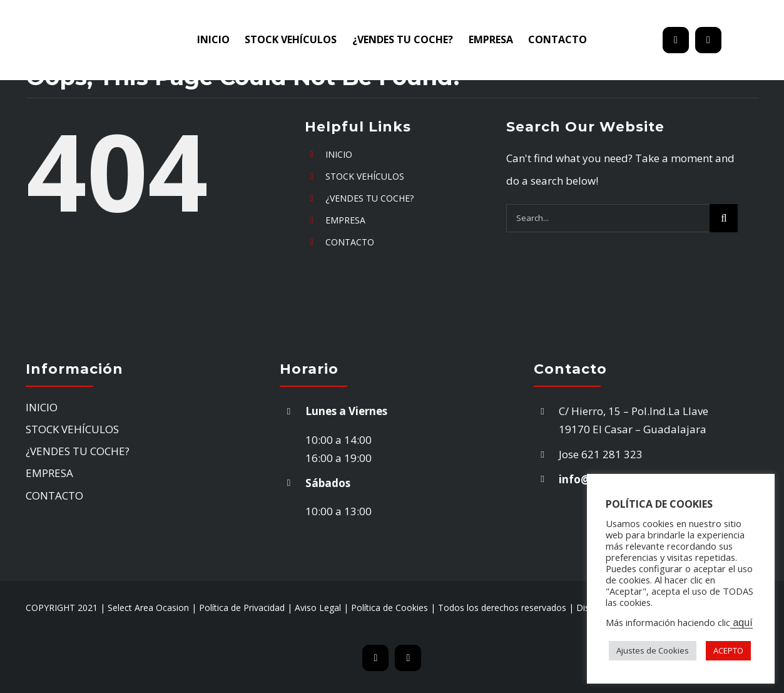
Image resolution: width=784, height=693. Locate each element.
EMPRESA (345, 220)
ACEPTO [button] (728, 650)
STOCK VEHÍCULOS (365, 176)
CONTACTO (350, 242)
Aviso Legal (318, 608)
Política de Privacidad (242, 608)
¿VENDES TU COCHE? (369, 198)
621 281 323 (613, 454)
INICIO (339, 154)
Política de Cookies (389, 608)
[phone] (708, 40)
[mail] (676, 40)
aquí (741, 623)
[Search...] (608, 218)
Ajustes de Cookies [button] (653, 650)
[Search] (724, 218)
